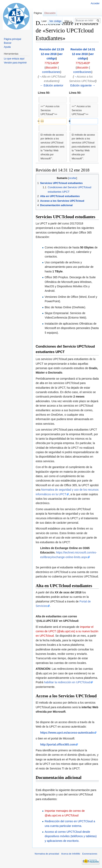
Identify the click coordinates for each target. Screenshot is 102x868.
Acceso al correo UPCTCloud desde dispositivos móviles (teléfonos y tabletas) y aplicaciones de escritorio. (71, 836)
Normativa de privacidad (47, 854)
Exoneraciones (90, 854)
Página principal (12, 39)
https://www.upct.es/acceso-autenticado (67, 733)
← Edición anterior (52, 85)
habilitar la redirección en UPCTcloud (67, 682)
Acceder (95, 3)
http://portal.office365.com (58, 744)
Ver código (55, 21)
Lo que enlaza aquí (14, 59)
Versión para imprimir (15, 63)
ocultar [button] (73, 178)
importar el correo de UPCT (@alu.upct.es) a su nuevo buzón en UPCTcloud (67, 631)
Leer (44, 21)
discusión (51, 67)
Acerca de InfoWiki (71, 854)
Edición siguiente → (83, 85)
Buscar (8, 43)
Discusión (50, 13)
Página (38, 13)
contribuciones (51, 72)
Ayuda (7, 47)
